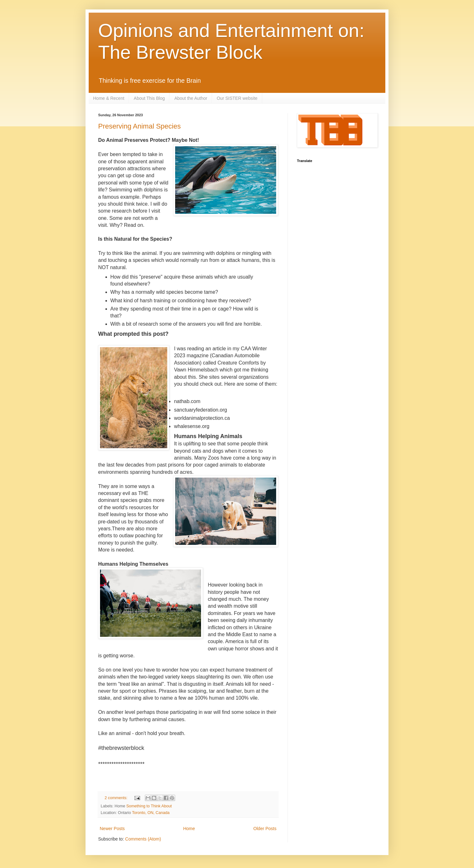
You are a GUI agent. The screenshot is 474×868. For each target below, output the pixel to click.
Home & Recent (109, 98)
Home (189, 829)
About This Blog (149, 98)
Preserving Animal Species (139, 126)
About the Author (191, 98)
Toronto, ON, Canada (151, 813)
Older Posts (265, 829)
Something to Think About (149, 806)
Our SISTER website (237, 98)
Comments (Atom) (143, 839)
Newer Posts (112, 829)
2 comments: (117, 798)
